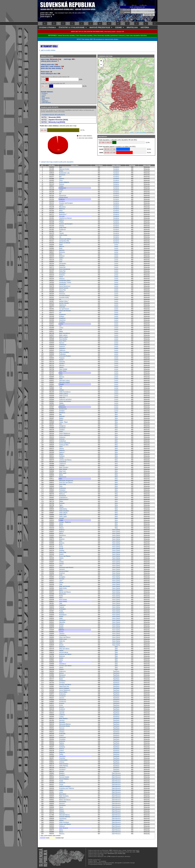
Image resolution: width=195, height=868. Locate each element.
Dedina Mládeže (64, 182)
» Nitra (43, 96)
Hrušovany (63, 694)
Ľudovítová (63, 462)
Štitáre (61, 501)
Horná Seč (62, 284)
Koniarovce (63, 701)
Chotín (61, 190)
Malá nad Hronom (65, 586)
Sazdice (62, 364)
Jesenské (62, 307)
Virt (60, 237)
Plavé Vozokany (64, 352)
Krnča (61, 705)
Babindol (62, 416)
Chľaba (61, 562)
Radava (62, 613)
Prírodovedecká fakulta (95, 864)
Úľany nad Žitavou (65, 637)
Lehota (61, 458)
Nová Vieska (63, 600)
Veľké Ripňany (64, 766)
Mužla (61, 596)
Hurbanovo (63, 188)
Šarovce (62, 377)
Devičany (62, 265)
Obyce (61, 807)
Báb (60, 414)
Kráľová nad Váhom (65, 654)
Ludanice (62, 715)
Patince (62, 220)
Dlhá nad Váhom (64, 649)
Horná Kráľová (64, 652)
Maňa (61, 590)
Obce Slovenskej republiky (84, 35)
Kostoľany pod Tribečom (67, 788)
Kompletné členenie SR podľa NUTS (54, 115)
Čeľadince (62, 681)
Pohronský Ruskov (65, 356)
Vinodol (62, 518)
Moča (61, 211)
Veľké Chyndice (64, 511)
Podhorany (63, 488)
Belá (61, 537)
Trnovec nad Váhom (65, 666)
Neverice (62, 803)
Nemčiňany (63, 802)
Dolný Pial (62, 271)
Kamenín (62, 569)
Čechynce (62, 428)
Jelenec (62, 448)
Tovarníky (62, 758)
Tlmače (61, 384)
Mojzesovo (63, 594)
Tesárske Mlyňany (65, 817)
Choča (61, 785)
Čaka (61, 260)
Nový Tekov (63, 341)
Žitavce (61, 528)
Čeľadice (62, 430)
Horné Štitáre (63, 692)
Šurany (61, 632)
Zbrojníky (62, 405)
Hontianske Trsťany (65, 282)
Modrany (62, 212)
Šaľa (116, 647)
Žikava (61, 832)
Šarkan (61, 628)
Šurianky (62, 503)
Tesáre (61, 754)
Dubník (61, 554)
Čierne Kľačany (64, 779)
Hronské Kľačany (64, 296)
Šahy (61, 373)
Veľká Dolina (63, 509)
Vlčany (61, 667)
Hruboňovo (63, 441)
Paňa (61, 486)
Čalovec (62, 178)
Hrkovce (62, 292)
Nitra (116, 413)
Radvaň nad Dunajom (66, 224)
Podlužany (62, 354)
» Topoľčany (45, 101)
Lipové (61, 205)
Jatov (61, 566)
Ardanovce (62, 671)
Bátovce (62, 246)
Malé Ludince (63, 335)
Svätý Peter (63, 228)
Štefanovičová (64, 499)
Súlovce (62, 749)
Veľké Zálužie (63, 513)
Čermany (62, 683)
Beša (61, 248)
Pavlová (62, 607)
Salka (61, 618)
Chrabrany (62, 696)
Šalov (61, 375)
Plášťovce (62, 350)
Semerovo (62, 620)
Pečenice (62, 348)
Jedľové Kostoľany (65, 786)
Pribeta (61, 222)
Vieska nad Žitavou (65, 824)
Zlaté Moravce (116, 773)
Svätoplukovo (63, 498)
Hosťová (62, 439)
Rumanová (63, 496)
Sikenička (62, 622)
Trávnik (61, 233)
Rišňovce (62, 494)
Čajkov (61, 258)
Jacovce (62, 698)
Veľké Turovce (64, 396)
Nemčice (62, 720)
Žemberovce (63, 409)
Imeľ (61, 192)
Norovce (62, 728)
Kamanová (63, 700)
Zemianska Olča (64, 241)
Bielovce (62, 250)
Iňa (60, 299)
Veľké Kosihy (63, 235)
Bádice (61, 418)
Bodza (61, 171)
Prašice (62, 735)
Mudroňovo (63, 214)
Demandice (63, 263)
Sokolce (62, 226)
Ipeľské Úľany (63, 301)
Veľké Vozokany (64, 822)
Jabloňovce (63, 305)
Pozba (61, 611)
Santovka (62, 362)
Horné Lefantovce (65, 443)
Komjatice (62, 577)
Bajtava (62, 532)
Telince (61, 507)
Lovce (61, 792)
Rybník (61, 360)
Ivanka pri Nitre (64, 445)
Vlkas (61, 643)
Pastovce (62, 347)
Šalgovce (62, 752)
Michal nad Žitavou (65, 592)
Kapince (62, 452)
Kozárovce (62, 314)
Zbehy (61, 524)
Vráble (61, 520)
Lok (60, 326)
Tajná (61, 505)
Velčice (61, 820)
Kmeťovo (62, 573)
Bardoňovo (63, 535)
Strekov (62, 624)
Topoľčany (116, 671)
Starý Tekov (63, 371)
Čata (61, 262)
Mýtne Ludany (64, 337)
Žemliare (62, 411)
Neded (61, 658)
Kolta (61, 575)
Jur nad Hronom (64, 309)
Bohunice (62, 252)
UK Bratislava (108, 864)
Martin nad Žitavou (65, 800)
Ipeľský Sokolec (64, 303)
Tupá (61, 386)
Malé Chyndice (64, 467)
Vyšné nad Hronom (65, 401)
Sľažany (62, 811)
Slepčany (62, 813)
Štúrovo (62, 630)
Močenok (62, 656)
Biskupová (62, 675)
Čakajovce (62, 426)
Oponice (62, 730)
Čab (60, 424)
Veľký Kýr (62, 641)
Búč (60, 177)
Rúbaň (61, 617)
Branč (61, 420)
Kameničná (63, 195)
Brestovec (62, 175)
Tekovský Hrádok (64, 382)
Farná (61, 277)
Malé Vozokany (64, 796)
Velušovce (62, 768)
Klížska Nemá (63, 197)
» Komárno (44, 93)
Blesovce (62, 677)
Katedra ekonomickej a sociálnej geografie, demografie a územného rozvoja (111, 863)
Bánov (61, 533)
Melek (61, 475)
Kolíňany (62, 456)
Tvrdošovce (63, 635)
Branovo (62, 543)
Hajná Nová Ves (64, 686)
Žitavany (62, 834)
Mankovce (62, 798)
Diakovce (62, 647)
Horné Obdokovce (65, 690)
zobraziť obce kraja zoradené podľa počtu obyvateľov (57, 162)
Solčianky (62, 747)
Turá (61, 388)
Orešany (62, 732)
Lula (60, 330)
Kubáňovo (62, 318)
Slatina (61, 367)
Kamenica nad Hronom (66, 567)
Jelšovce (62, 450)
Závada (62, 771)
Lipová (61, 583)
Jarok (61, 447)
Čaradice (62, 775)
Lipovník (62, 713)
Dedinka (62, 550)
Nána (61, 598)
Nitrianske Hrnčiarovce (66, 481)
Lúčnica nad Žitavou (65, 460)
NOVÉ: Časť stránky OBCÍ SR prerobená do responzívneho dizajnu (97, 39)
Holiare (61, 186)
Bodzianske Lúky (64, 173)
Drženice (62, 275)
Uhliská (61, 390)
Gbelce (61, 558)
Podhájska (62, 609)
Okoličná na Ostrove (65, 218)
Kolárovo (62, 199)
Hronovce (62, 294)
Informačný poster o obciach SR (114, 32)
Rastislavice (63, 615)
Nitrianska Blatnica (65, 724)
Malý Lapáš (63, 473)
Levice (116, 245)
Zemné (61, 645)
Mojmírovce (63, 477)
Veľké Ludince (64, 394)
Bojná (61, 679)
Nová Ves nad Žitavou (66, 482)
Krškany (62, 316)
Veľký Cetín (63, 515)
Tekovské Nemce (64, 815)
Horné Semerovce (65, 286)
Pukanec (62, 358)
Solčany (62, 745)
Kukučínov (62, 320)
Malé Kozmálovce (65, 333)
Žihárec (62, 669)
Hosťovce (62, 783)
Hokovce (62, 279)
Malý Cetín (63, 471)
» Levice (43, 95)
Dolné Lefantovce (65, 435)
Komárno (116, 167)
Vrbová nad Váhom (65, 239)
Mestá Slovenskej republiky (67, 35)
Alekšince (62, 413)
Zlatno (61, 830)
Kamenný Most (64, 571)
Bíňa (61, 541)
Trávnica (62, 634)
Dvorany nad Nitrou (65, 684)
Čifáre (61, 431)
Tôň (60, 231)
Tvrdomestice (63, 760)
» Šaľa (43, 99)
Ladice (61, 790)
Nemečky (62, 722)
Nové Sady (63, 484)
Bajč (60, 167)
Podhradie (62, 734)
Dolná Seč (62, 267)
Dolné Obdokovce (65, 433)
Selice (61, 660)
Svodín (61, 626)
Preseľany (62, 739)
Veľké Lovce (63, 639)
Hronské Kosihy (64, 297)
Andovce (62, 530)
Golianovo (62, 437)
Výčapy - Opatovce (65, 522)
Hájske (61, 650)
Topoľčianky (63, 819)
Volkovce (62, 826)
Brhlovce (62, 256)
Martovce (62, 209)
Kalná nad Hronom (65, 311)
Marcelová (62, 207)
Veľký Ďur (62, 397)
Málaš (61, 331)
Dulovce (62, 184)
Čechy (61, 547)
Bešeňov (62, 539)
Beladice (62, 773)
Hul (60, 560)
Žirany (61, 526)
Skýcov (61, 809)
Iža (60, 194)
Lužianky (62, 465)
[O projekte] (102, 861)
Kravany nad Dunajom (66, 203)
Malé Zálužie (63, 469)
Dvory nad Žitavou (65, 556)
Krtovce (62, 707)
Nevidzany (62, 805)
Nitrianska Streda (64, 726)
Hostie (61, 781)
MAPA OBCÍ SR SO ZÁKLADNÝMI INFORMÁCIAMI (87, 32)
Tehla (61, 379)
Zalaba (61, 403)
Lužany (61, 717)
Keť (60, 313)
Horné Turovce (64, 288)
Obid (61, 603)
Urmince (62, 762)
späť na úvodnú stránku (48, 50)
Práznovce (62, 737)
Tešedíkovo (63, 664)
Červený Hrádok (64, 777)
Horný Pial (62, 290)
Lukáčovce (63, 464)
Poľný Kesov (63, 492)
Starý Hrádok (63, 369)
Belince (61, 673)
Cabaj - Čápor (63, 422)
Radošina (62, 741)
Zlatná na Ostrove (65, 243)
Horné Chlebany (64, 688)
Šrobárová (62, 229)
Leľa (61, 581)
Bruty (61, 545)
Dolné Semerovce (65, 269)
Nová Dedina (63, 339)
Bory (61, 254)
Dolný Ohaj (63, 552)
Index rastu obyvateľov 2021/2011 (136, 35)
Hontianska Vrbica (65, 280)
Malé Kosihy (63, 588)
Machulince (63, 794)
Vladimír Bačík (93, 861)
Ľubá (61, 584)
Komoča (62, 579)
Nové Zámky (116, 530)
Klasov (61, 454)
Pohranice (62, 490)
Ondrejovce (63, 345)
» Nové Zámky (45, 98)
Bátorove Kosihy (64, 169)
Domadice (62, 273)
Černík (61, 549)
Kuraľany (62, 322)
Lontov (61, 328)
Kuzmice (62, 711)
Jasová (61, 564)
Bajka (61, 245)
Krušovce (62, 709)
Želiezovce (63, 407)
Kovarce (62, 703)
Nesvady (62, 216)
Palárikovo (62, 605)
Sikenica (62, 365)
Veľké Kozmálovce (65, 392)
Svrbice (62, 751)
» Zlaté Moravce (46, 102)
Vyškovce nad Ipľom (65, 399)
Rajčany (62, 743)
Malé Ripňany (63, 718)
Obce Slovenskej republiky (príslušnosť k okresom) (109, 35)
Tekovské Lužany (64, 381)
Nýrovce (62, 343)
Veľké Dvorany (64, 764)
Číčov (61, 180)
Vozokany (62, 769)
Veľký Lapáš (63, 516)
